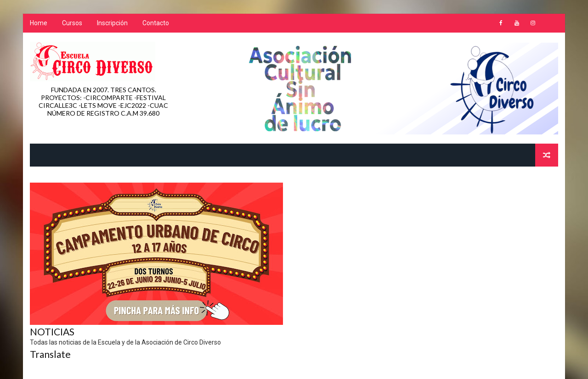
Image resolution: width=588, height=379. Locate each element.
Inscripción (112, 23)
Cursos (72, 23)
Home (39, 23)
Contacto (156, 23)
